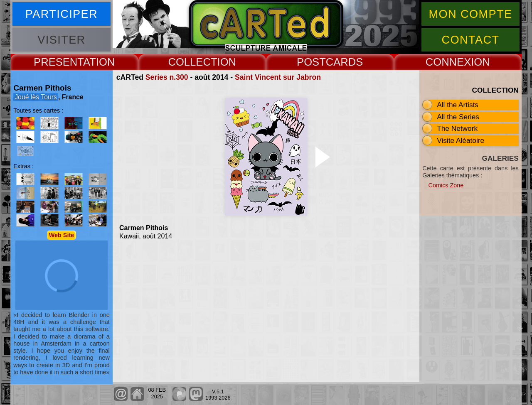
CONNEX (448, 62)
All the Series (458, 117)
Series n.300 (167, 77)
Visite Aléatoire (461, 140)
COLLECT (192, 62)
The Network (457, 128)
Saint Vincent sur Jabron (278, 77)
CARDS (345, 62)
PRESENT (58, 62)
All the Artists (458, 105)
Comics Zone (446, 185)
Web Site (62, 235)
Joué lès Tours (36, 97)
